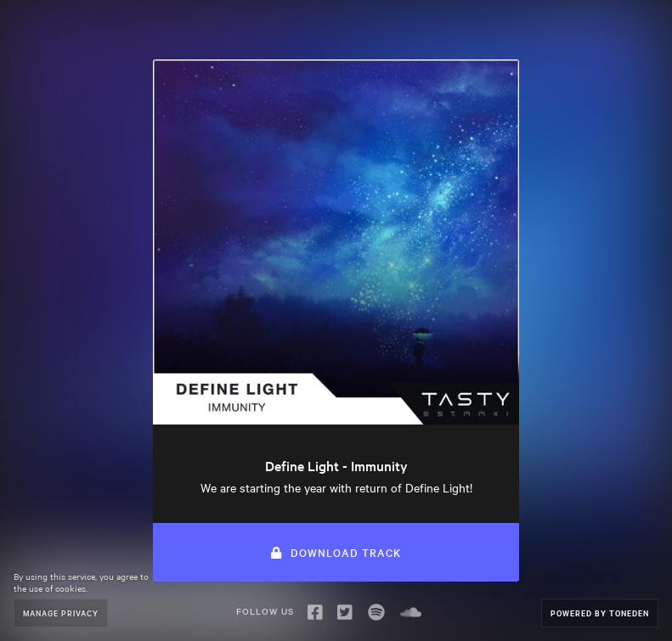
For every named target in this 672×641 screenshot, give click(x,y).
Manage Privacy (61, 613)
